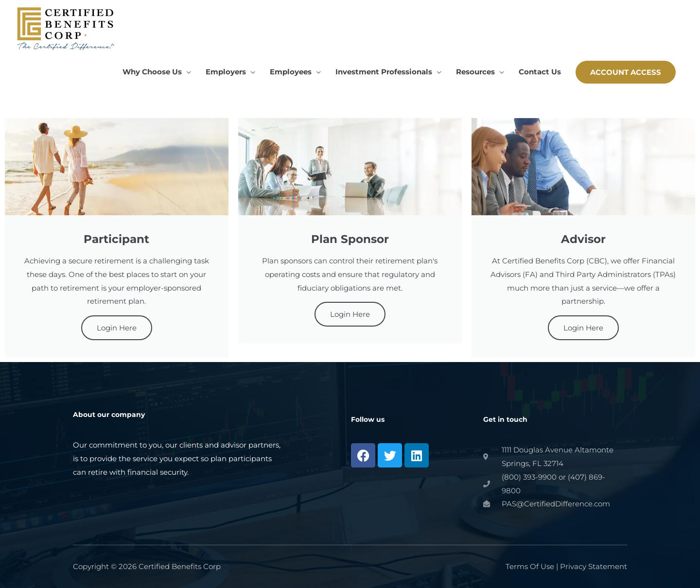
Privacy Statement (594, 566)
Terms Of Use (530, 566)
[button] (626, 72)
